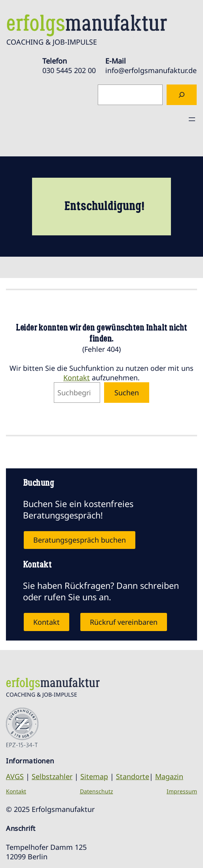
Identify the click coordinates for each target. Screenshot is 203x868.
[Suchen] (182, 95)
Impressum (182, 791)
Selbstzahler (52, 776)
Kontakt (77, 378)
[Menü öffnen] (192, 119)
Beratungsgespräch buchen (80, 540)
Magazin (169, 776)
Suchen (127, 393)
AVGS (15, 776)
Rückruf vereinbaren (124, 622)
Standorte (133, 776)
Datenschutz (97, 791)
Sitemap (94, 776)
